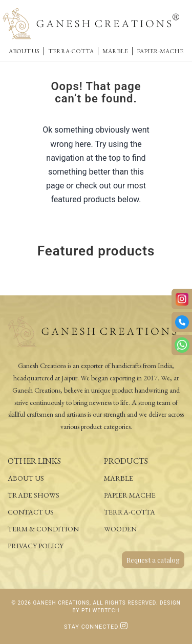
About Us (24, 51)
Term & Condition (43, 529)
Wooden (120, 529)
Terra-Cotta (71, 51)
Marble (115, 51)
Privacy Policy (36, 546)
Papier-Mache (160, 51)
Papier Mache (130, 495)
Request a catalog (153, 560)
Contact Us (31, 512)
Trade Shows (34, 495)
